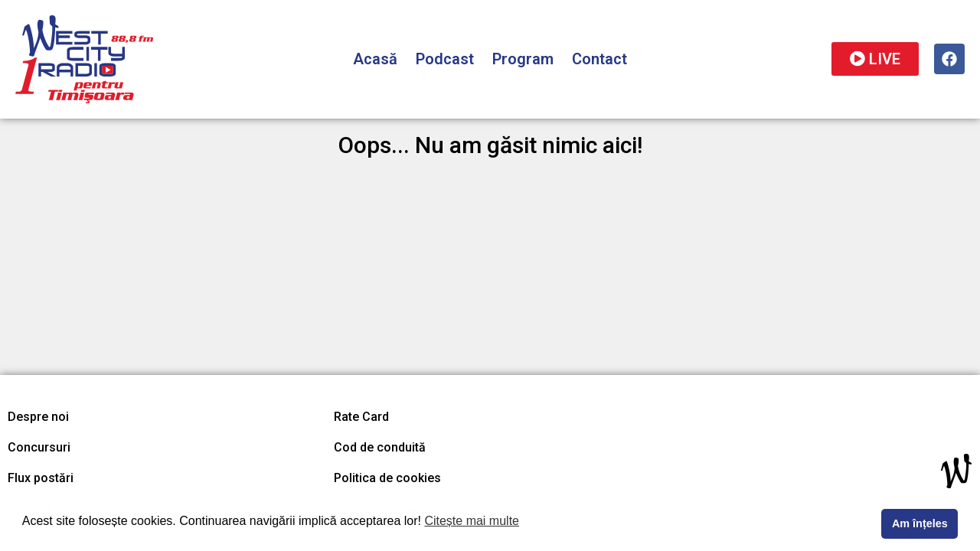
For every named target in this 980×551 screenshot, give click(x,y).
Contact (599, 59)
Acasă (375, 59)
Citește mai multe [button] (472, 521)
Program (523, 59)
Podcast (445, 59)
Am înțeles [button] (920, 523)
